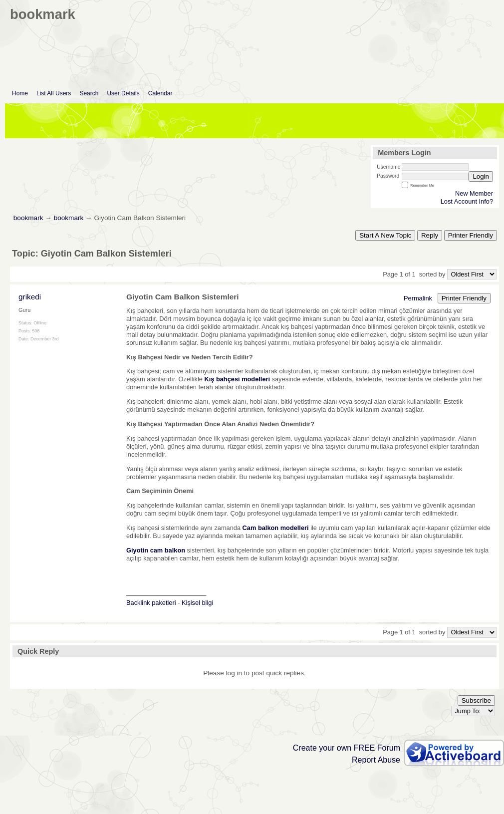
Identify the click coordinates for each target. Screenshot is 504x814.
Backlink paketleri (151, 603)
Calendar (160, 93)
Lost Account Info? (467, 201)
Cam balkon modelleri (276, 528)
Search (89, 93)
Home (20, 93)
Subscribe (476, 700)
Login (481, 176)
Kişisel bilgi (197, 603)
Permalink (418, 298)
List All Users (54, 93)
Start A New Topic (385, 235)
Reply (430, 235)
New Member (474, 193)
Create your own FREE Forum (347, 748)
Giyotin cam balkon (156, 550)
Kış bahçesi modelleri (237, 379)
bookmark (28, 218)
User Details (123, 93)
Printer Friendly (471, 235)
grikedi (30, 297)
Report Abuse (376, 760)
